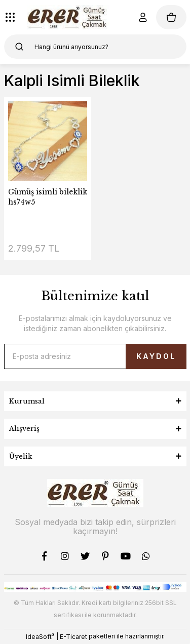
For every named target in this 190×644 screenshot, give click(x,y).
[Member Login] (143, 17)
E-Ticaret (73, 637)
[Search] (95, 47)
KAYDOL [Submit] (156, 356)
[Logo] (69, 17)
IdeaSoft (40, 636)
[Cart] (171, 17)
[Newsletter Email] (95, 356)
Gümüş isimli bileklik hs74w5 (48, 197)
